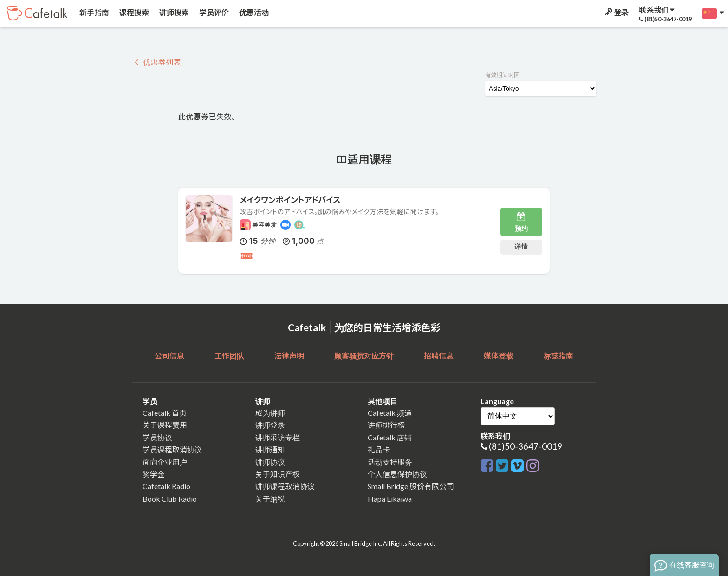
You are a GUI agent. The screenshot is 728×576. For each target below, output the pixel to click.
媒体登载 (499, 356)
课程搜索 (133, 12)
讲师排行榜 (386, 425)
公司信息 (169, 356)
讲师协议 (270, 462)
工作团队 (229, 356)
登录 (616, 12)
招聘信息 (439, 356)
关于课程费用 (165, 425)
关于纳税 (270, 499)
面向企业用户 (165, 462)
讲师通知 (270, 449)
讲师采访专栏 (278, 437)
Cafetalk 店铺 (390, 437)
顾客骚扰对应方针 (364, 356)
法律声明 (289, 356)
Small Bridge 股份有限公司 (411, 486)
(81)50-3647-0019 (526, 446)
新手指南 (94, 12)
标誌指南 (559, 356)
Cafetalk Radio (166, 486)
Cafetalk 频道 (390, 413)
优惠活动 (253, 12)
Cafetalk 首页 (165, 413)
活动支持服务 (390, 462)
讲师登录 (270, 425)
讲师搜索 (173, 12)
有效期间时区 (502, 75)
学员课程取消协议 (172, 449)
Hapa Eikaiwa (390, 499)
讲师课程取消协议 (285, 486)
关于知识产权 (278, 474)
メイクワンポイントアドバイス (290, 200)
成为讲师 (270, 413)
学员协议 (157, 437)
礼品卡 (379, 449)
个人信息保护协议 (397, 474)
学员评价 (213, 12)
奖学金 (154, 474)
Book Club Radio (170, 499)
